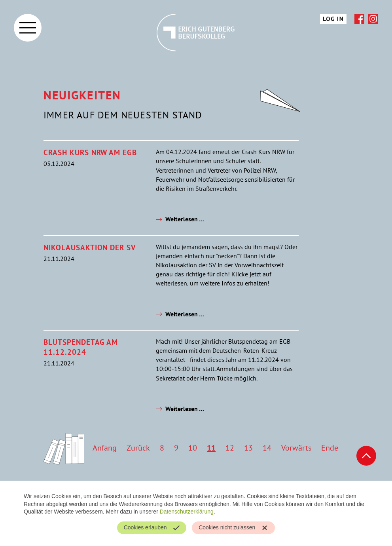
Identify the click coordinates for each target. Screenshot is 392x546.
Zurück (138, 448)
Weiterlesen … (185, 219)
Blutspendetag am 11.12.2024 (81, 347)
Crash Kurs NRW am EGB (90, 152)
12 (230, 448)
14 (267, 448)
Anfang (105, 448)
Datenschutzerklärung (187, 512)
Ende (330, 448)
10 (193, 448)
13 (248, 448)
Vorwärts (296, 448)
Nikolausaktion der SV (90, 247)
